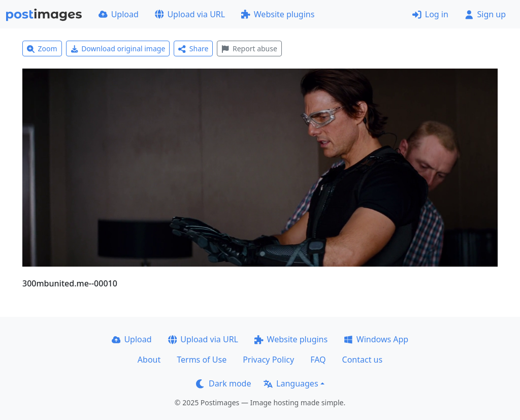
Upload (119, 14)
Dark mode (223, 383)
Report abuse (249, 49)
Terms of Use (202, 360)
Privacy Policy (268, 360)
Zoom (42, 49)
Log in (430, 14)
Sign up (485, 14)
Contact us (363, 360)
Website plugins (278, 14)
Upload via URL (190, 14)
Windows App (376, 339)
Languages (291, 383)
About (149, 360)
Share (193, 49)
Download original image (118, 49)
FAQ (318, 360)
